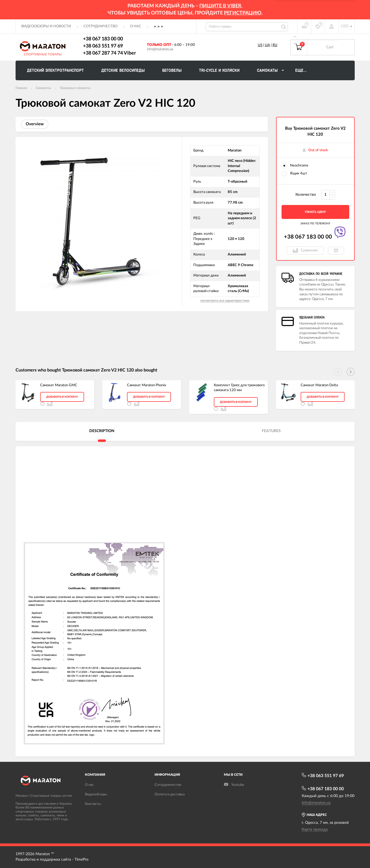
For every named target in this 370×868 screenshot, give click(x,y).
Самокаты (43, 88)
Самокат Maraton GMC (59, 385)
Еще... (301, 70)
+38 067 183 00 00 (103, 39)
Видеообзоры (96, 794)
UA (267, 45)
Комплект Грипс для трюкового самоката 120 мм (239, 388)
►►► (159, 27)
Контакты (93, 804)
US (260, 45)
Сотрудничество (100, 26)
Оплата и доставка (170, 794)
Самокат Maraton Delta (319, 385)
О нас (136, 26)
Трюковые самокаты (75, 88)
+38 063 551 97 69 (103, 46)
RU (275, 45)
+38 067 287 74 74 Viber (109, 53)
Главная (21, 88)
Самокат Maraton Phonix (146, 385)
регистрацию (243, 13)
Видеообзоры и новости (46, 26)
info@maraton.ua (160, 49)
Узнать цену (315, 212)
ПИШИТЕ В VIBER (220, 6)
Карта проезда (315, 830)
